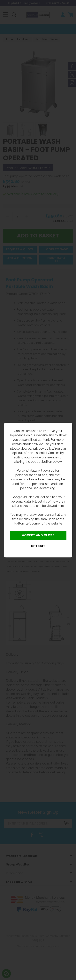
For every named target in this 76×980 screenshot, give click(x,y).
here (61, 506)
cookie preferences (45, 457)
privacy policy (43, 448)
